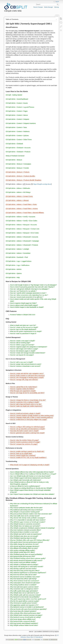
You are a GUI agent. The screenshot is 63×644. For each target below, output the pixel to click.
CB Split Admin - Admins (14, 269)
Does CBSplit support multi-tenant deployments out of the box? (30, 478)
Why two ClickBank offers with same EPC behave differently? (30, 540)
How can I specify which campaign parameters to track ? (28, 293)
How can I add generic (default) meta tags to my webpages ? (30, 289)
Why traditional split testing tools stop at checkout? (26, 510)
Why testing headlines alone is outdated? (23, 585)
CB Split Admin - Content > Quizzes (17, 135)
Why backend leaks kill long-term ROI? (23, 556)
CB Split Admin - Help (13, 277)
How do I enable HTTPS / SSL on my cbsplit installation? (28, 457)
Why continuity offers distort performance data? (25, 613)
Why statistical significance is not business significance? (28, 573)
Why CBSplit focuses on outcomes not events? (25, 524)
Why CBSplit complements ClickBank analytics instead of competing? (32, 528)
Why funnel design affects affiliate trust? (23, 619)
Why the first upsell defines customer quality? (25, 601)
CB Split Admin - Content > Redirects (18, 131)
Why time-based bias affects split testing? (23, 579)
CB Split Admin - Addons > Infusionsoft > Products (22, 245)
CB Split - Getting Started (14, 95)
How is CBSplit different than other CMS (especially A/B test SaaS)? (32, 472)
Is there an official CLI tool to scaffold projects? (25, 486)
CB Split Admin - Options (14, 273)
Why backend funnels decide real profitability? (25, 597)
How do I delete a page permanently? (22, 345)
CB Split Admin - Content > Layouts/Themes (20, 107)
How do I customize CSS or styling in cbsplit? (25, 402)
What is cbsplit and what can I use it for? (23, 325)
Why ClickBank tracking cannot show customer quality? (28, 558)
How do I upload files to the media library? (24, 387)
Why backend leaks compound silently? (23, 621)
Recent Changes (38, 7)
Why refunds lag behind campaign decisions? (25, 546)
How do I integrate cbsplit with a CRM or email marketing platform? (32, 417)
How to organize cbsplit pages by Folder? (23, 303)
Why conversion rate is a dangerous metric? (24, 589)
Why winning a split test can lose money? (23, 569)
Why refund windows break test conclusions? (25, 581)
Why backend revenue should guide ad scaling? (25, 617)
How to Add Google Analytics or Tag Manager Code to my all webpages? (33, 285)
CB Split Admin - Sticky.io (14, 160)
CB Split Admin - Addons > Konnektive (18, 253)
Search (58, 4)
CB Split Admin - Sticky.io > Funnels (17, 168)
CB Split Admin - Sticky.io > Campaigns (18, 164)
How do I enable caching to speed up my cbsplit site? (27, 451)
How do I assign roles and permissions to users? (26, 364)
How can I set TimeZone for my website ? (23, 291)
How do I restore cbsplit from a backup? (23, 455)
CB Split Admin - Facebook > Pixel (17, 257)
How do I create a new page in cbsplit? (22, 341)
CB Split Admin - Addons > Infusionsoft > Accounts (22, 237)
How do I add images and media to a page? (24, 349)
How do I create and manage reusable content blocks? (28, 353)
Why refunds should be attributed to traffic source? (26, 560)
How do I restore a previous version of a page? (25, 442)
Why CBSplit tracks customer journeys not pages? (26, 615)
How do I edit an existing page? (20, 343)
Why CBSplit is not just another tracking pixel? (25, 512)
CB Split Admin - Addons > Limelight (17, 249)
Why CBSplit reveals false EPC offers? (22, 552)
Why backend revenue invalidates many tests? (25, 577)
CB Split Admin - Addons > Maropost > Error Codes (22, 233)
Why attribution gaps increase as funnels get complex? (28, 522)
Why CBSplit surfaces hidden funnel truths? (24, 625)
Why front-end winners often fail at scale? (23, 575)
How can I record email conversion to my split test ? (27, 297)
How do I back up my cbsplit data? (21, 453)
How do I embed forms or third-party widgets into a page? (28, 420)
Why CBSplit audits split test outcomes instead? (25, 595)
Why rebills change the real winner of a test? (24, 544)
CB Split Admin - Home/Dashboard (17, 99)
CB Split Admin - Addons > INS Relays (18, 192)
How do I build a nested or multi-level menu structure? (27, 376)
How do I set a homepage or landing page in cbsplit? (27, 377)
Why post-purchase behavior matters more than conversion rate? (31, 514)
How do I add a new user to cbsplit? (22, 362)
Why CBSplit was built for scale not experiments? (26, 534)
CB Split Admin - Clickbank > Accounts (18, 148)
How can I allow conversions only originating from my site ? (29, 295)
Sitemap (57, 7)
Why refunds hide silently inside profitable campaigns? (28, 518)
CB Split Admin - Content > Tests (16, 127)
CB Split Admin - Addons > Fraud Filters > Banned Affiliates (25, 213)
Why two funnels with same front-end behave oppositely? (28, 609)
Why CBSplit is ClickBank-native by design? (24, 565)
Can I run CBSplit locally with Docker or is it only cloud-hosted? (30, 476)
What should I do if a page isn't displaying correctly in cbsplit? (30, 465)
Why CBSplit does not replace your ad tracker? (25, 526)
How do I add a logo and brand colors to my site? (26, 404)
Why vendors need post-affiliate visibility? (23, 562)
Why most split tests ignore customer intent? (24, 587)
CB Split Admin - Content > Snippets (17, 119)
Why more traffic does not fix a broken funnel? (25, 516)
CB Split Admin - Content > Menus (17, 115)
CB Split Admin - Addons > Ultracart (17, 200)
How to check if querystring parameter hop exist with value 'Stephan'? (32, 287)
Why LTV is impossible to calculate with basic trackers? (28, 520)
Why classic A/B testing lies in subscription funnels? (27, 567)
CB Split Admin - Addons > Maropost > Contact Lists (22, 229)
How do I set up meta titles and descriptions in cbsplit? (28, 429)
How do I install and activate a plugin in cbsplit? (25, 413)
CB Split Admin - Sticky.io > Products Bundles (20, 176)
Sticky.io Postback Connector (15, 156)
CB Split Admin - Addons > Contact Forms (19, 196)
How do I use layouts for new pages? (22, 355)
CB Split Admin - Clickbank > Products (18, 152)
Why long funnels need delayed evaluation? (24, 623)
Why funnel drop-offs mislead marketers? (23, 611)
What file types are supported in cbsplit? (23, 391)
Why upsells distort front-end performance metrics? (26, 542)
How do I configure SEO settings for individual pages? (27, 427)
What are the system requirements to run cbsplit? (26, 331)
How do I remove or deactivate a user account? (25, 366)
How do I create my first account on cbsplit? (24, 327)
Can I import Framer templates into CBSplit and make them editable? (32, 494)
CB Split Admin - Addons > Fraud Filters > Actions (22, 209)
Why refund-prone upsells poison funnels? (24, 603)
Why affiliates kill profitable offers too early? (24, 548)
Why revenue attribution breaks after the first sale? (26, 508)
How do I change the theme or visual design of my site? (28, 400)
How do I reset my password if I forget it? (23, 333)
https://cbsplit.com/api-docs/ (42, 184)
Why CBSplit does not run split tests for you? (24, 593)
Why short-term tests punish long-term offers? (25, 571)
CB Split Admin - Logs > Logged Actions (19, 261)
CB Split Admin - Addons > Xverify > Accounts (20, 217)
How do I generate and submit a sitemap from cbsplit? (27, 433)
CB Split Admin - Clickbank (14, 144)
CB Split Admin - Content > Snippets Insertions (21, 123)
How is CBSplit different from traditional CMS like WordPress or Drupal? (33, 474)
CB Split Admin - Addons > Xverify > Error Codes (21, 221)
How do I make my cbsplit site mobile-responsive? (26, 406)
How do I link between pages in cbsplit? (23, 351)
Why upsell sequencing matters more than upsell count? (28, 599)
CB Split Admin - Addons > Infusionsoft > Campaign (22, 241)
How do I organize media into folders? (22, 389)
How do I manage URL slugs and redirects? (24, 380)
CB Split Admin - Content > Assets (17, 103)
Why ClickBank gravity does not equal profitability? (26, 554)
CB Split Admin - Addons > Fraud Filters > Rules (21, 204)
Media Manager (49, 7)
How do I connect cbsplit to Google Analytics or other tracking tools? (32, 415)
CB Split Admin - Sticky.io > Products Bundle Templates (23, 180)
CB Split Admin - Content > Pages (17, 111)
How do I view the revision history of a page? (24, 440)
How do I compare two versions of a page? (24, 444)
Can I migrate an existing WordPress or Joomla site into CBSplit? (31, 488)
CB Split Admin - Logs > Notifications (18, 265)
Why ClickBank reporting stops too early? (23, 538)
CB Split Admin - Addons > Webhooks (18, 188)
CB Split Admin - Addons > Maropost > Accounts (21, 225)
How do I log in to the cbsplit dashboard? (23, 329)
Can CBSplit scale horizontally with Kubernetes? (26, 480)
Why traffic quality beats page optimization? (24, 591)
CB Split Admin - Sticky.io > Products (18, 172)
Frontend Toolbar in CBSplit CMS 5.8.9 (23, 315)
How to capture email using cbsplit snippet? (24, 305)
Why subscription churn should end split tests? (25, 583)
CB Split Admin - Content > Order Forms (19, 140)
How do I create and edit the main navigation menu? (27, 373)
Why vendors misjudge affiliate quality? (23, 550)
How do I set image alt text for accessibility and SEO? (27, 393)
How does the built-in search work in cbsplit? (24, 431)
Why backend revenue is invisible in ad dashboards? (27, 607)
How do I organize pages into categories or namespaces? (29, 347)
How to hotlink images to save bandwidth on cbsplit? (27, 307)
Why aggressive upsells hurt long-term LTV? (24, 605)
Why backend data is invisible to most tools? (24, 532)
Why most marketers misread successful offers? (25, 530)
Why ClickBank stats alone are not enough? (24, 536)
